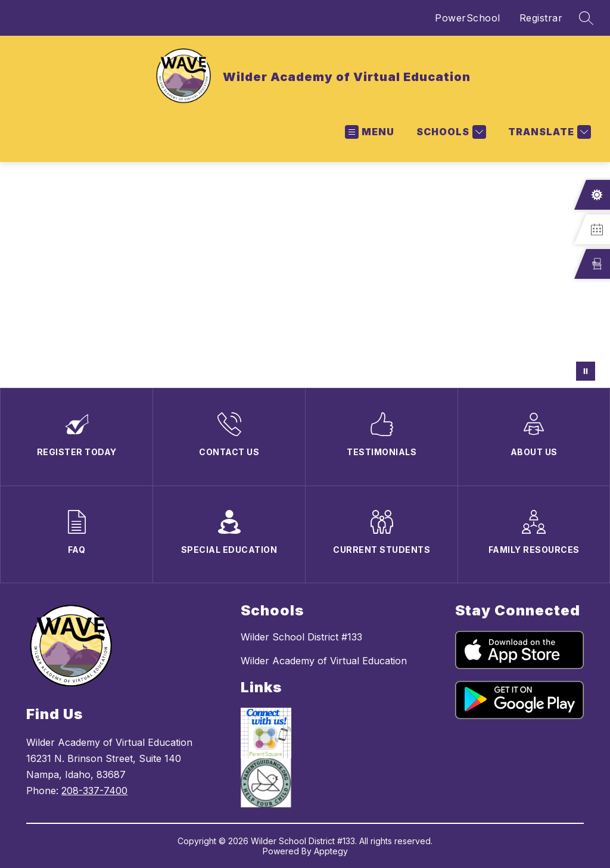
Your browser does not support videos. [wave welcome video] (305, 275)
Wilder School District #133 (301, 637)
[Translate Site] (548, 132)
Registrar (541, 18)
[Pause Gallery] (586, 371)
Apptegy (331, 851)
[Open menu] (370, 132)
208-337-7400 (94, 791)
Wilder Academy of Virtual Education (324, 661)
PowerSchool (468, 18)
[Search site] (586, 18)
